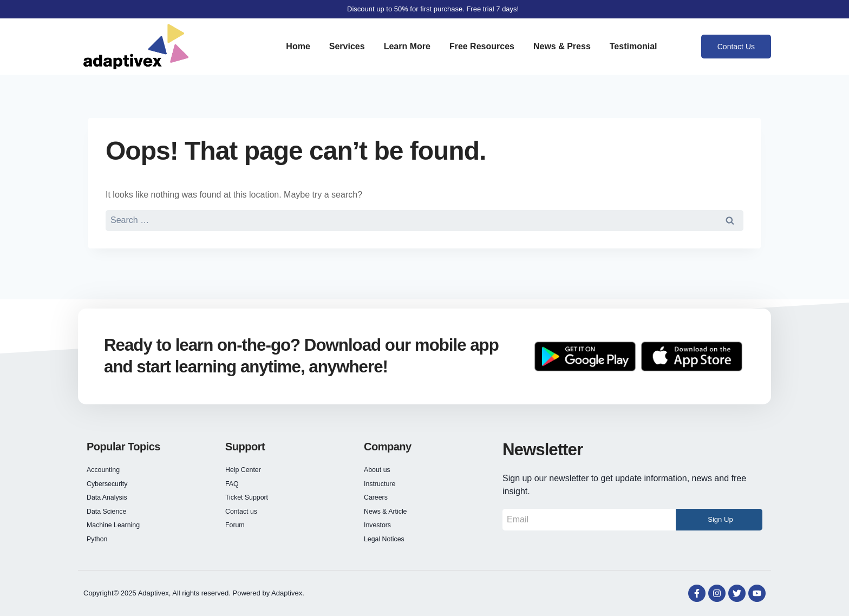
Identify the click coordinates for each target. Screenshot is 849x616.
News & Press (562, 46)
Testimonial (634, 46)
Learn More (407, 46)
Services (347, 46)
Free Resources (482, 46)
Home (298, 46)
